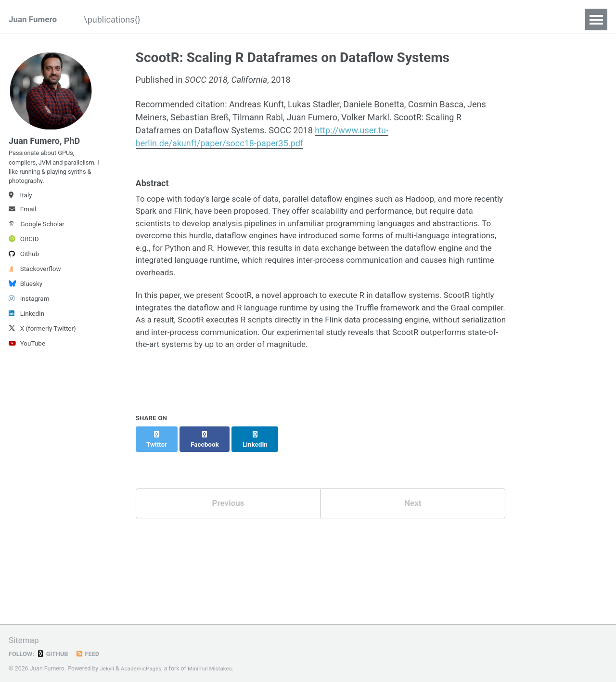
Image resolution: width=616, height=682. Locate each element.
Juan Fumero (34, 19)
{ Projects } (332, 19)
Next (413, 505)
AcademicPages (143, 669)
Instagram (29, 308)
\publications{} (122, 19)
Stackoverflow (35, 278)
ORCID (24, 248)
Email (22, 219)
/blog (178, 19)
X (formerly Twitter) (42, 338)
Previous (228, 505)
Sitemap (25, 640)
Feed (90, 654)
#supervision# (398, 19)
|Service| (523, 19)
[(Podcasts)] (466, 19)
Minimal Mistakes (214, 669)
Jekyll (107, 669)
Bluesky (26, 293)
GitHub (55, 654)
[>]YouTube (273, 19)
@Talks (220, 19)
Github (24, 263)
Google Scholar (37, 233)
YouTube (27, 353)
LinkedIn (26, 323)
